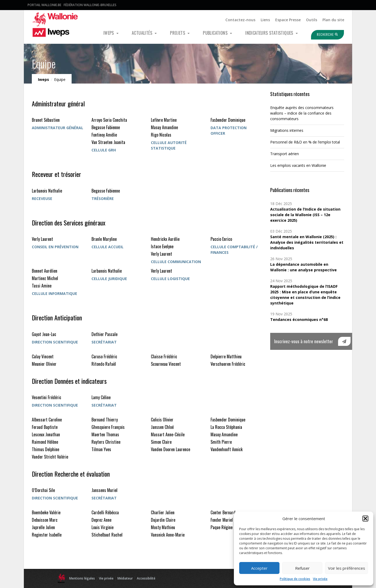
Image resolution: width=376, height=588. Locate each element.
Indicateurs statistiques (270, 33)
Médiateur (125, 578)
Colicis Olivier (162, 420)
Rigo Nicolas (161, 135)
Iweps (109, 33)
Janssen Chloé (162, 427)
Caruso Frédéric (104, 356)
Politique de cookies (295, 579)
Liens (265, 20)
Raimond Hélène (45, 442)
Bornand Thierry (105, 420)
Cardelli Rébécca (105, 512)
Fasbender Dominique (228, 120)
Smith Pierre (221, 442)
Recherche (324, 34)
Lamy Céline (101, 397)
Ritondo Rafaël (104, 364)
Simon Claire (161, 442)
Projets (178, 33)
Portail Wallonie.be (44, 5)
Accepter (259, 568)
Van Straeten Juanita (108, 142)
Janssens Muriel (104, 490)
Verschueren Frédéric (228, 364)
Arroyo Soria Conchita (109, 120)
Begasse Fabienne (106, 127)
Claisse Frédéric (164, 356)
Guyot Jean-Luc (44, 334)
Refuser (302, 568)
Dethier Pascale (104, 334)
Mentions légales (82, 578)
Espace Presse (288, 20)
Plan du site (333, 20)
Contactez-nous (240, 20)
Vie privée (320, 579)
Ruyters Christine (106, 442)
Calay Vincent (43, 356)
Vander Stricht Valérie (50, 457)
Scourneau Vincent (166, 364)
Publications (216, 33)
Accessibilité (146, 578)
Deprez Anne (101, 520)
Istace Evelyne (162, 246)
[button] (365, 519)
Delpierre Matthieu (226, 356)
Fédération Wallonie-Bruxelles (90, 5)
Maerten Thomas (105, 434)
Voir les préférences (347, 568)
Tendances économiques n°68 (299, 319)
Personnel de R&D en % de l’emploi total (305, 142)
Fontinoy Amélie (104, 135)
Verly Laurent (42, 239)
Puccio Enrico (221, 239)
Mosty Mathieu (163, 527)
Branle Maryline (104, 239)
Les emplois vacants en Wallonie (298, 165)
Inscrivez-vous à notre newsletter (304, 341)
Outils (312, 20)
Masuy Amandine (164, 127)
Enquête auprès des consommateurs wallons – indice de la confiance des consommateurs (302, 113)
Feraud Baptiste (45, 427)
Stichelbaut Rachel (107, 535)
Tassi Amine (42, 286)
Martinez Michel (45, 278)
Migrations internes (287, 130)
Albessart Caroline (47, 420)
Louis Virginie (102, 527)
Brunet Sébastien (46, 120)
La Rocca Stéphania (226, 427)
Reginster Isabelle (47, 535)
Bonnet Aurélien (45, 271)
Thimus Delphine (45, 449)
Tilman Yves (101, 449)
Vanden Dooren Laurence (170, 449)
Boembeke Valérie (46, 512)
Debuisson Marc (45, 520)
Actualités (143, 33)
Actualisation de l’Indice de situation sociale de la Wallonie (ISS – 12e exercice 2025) (305, 215)
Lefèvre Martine (164, 120)
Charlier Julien (163, 512)
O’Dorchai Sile (43, 490)
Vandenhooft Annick (227, 449)
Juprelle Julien (43, 527)
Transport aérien (285, 154)
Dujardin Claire (163, 520)
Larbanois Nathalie (47, 191)
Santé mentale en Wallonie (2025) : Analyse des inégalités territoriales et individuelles (307, 242)
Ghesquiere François (108, 427)
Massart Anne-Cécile (168, 434)
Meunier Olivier (44, 364)
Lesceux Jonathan (46, 434)
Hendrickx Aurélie (165, 239)
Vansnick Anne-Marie (168, 535)
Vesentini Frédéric (47, 397)
